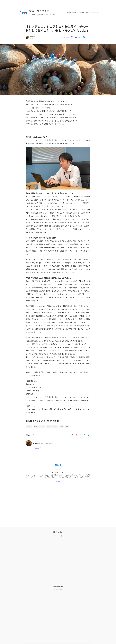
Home (69, 13)
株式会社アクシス (39, 11)
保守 (62, 427)
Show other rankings (58, 590)
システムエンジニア (52, 427)
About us (75, 13)
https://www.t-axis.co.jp (44, 15)
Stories (88, 13)
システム (29, 427)
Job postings (96, 13)
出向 (67, 427)
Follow (33, 15)
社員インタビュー (39, 427)
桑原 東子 (32, 37)
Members (82, 13)
